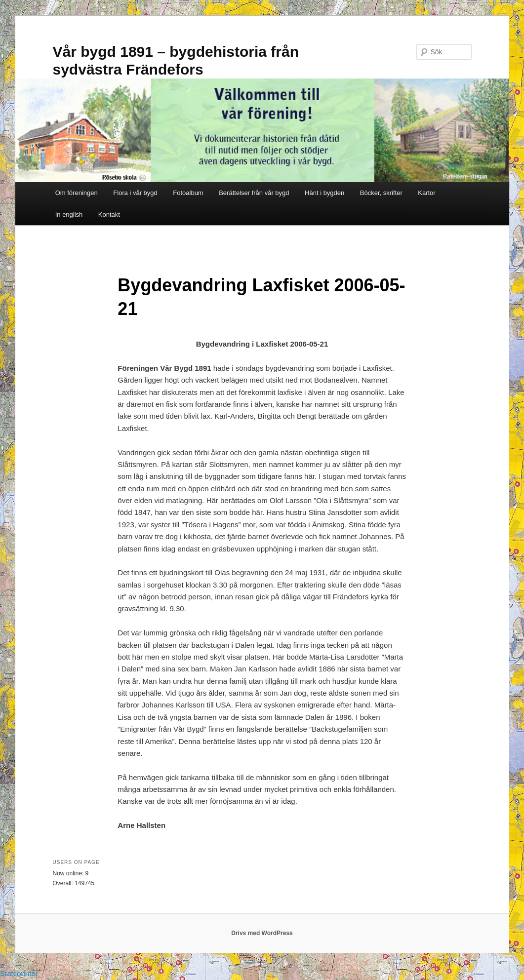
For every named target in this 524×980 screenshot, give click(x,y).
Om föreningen (77, 193)
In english (69, 215)
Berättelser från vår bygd (254, 193)
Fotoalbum (188, 193)
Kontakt (109, 215)
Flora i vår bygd (135, 193)
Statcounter (19, 973)
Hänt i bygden (324, 193)
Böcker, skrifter (381, 193)
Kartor (426, 193)
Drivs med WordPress (262, 933)
